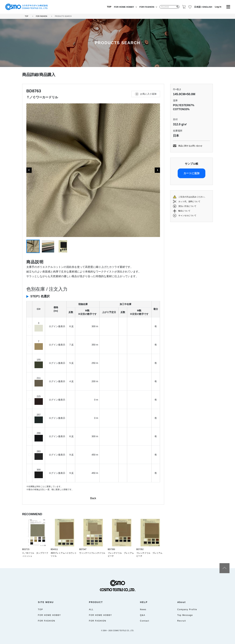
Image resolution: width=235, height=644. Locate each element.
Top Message (185, 615)
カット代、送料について (189, 201)
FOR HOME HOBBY (124, 7)
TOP (109, 7)
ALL (91, 609)
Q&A (143, 615)
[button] (33, 246)
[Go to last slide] (29, 170)
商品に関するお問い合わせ (190, 146)
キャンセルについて (187, 215)
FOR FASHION (147, 7)
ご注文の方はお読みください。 (192, 197)
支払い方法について (187, 206)
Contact (145, 621)
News (143, 609)
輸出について (184, 211)
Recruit (182, 621)
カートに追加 (191, 173)
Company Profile (187, 609)
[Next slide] (157, 170)
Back (93, 498)
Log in (218, 7)
